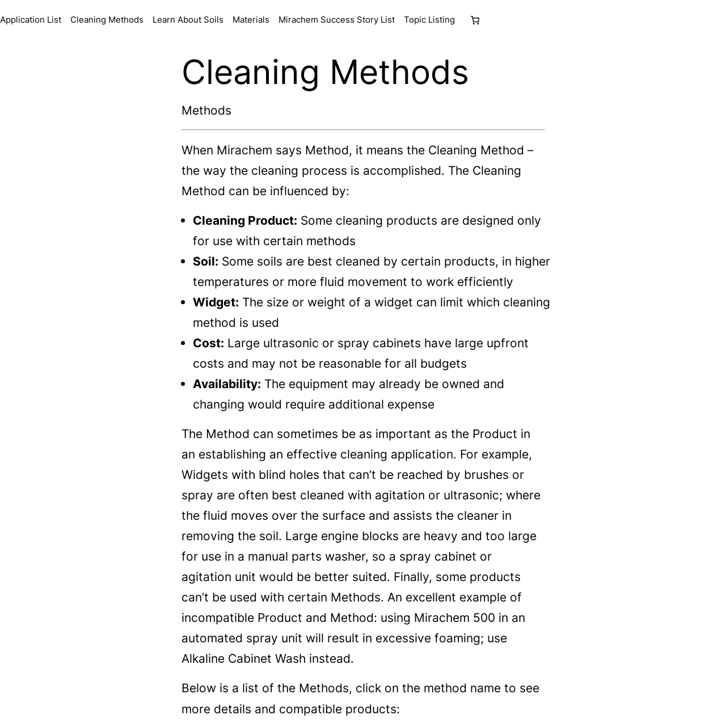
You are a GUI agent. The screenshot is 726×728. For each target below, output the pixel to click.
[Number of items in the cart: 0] (475, 20)
